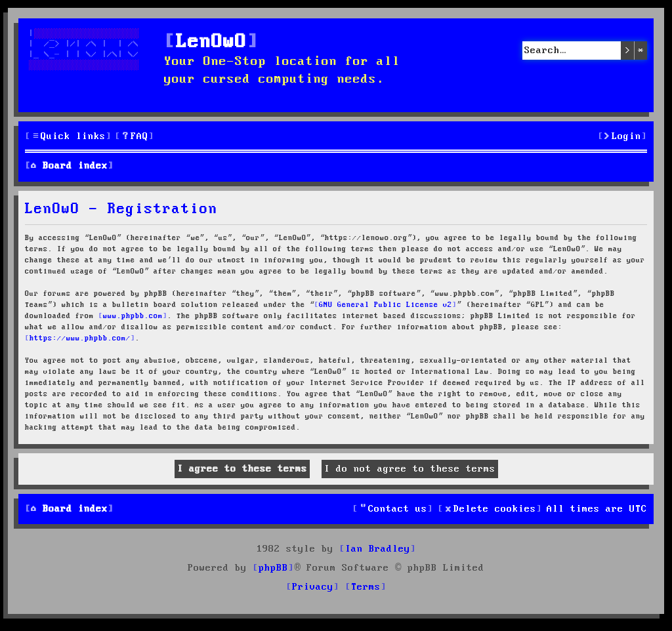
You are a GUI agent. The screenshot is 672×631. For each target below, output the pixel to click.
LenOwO (211, 42)
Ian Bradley (378, 549)
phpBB (273, 568)
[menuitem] (135, 137)
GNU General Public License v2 (386, 305)
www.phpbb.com (133, 316)
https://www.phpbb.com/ (80, 338)
